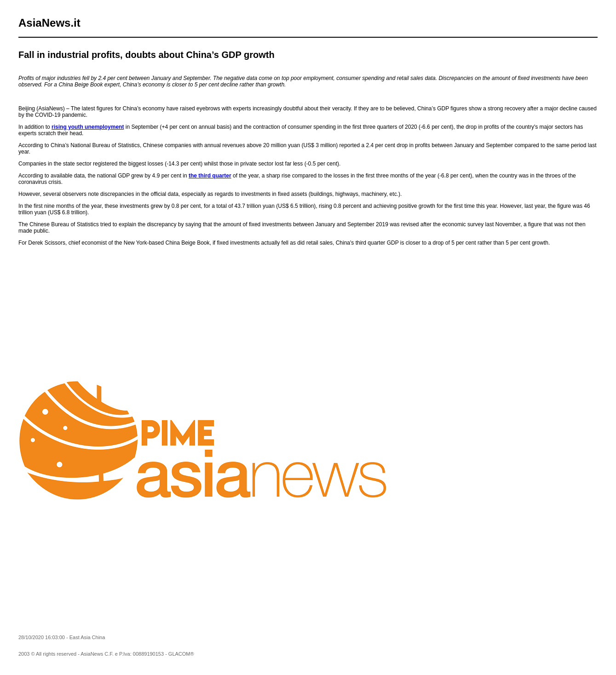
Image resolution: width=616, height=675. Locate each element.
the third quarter (210, 176)
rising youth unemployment (88, 127)
